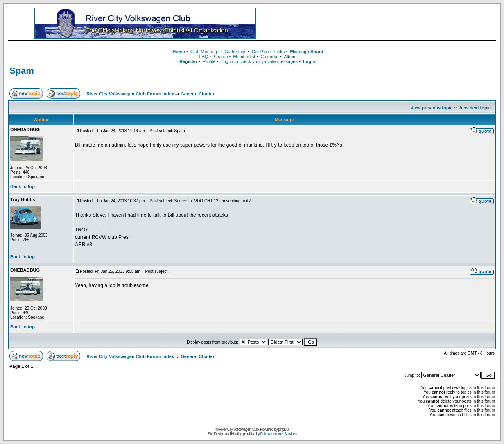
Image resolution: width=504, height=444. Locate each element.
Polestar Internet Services (279, 434)
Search (221, 57)
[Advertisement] (386, 23)
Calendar (270, 57)
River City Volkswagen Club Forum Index (130, 94)
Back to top (23, 186)
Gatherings (235, 52)
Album (290, 57)
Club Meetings (205, 52)
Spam (22, 71)
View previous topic (431, 108)
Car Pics (260, 52)
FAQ (203, 57)
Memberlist (244, 57)
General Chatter (198, 94)
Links (280, 52)
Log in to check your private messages (259, 61)
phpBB (284, 429)
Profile (209, 61)
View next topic (475, 108)
